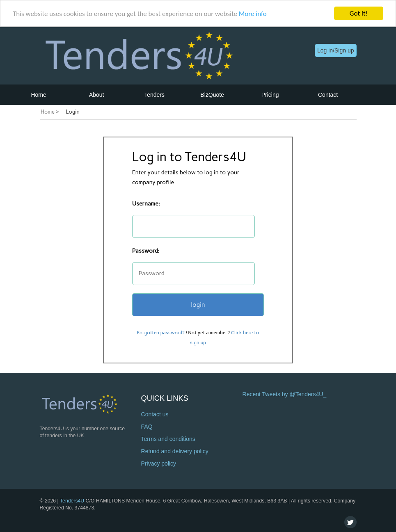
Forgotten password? (161, 333)
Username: (146, 204)
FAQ (147, 427)
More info (253, 13)
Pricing (270, 94)
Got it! (359, 13)
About (97, 94)
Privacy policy (159, 464)
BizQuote (212, 94)
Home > (50, 112)
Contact (328, 94)
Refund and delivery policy (175, 451)
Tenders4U (72, 500)
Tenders (154, 94)
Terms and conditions (168, 439)
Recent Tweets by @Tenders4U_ (285, 394)
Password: (146, 251)
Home (38, 94)
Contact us (155, 414)
